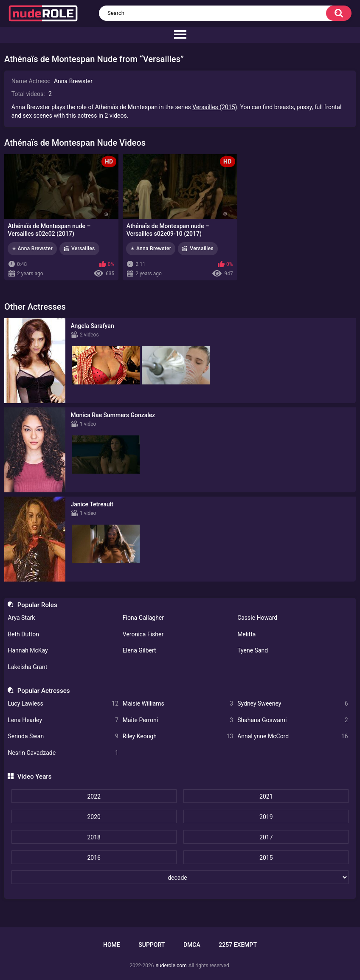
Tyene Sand (253, 650)
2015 (266, 858)
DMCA (192, 945)
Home (112, 945)
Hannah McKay (28, 650)
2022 (94, 796)
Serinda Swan (63, 736)
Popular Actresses (44, 691)
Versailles (83, 249)
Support (152, 945)
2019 (266, 817)
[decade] (180, 877)
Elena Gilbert (139, 650)
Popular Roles (37, 605)
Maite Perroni (178, 720)
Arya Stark (21, 618)
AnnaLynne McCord (292, 736)
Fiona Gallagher (143, 618)
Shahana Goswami (292, 720)
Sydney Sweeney (292, 704)
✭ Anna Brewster (32, 249)
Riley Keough (178, 736)
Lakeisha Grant (27, 667)
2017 (266, 837)
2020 (94, 817)
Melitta (246, 634)
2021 (266, 796)
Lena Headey (63, 720)
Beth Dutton (23, 634)
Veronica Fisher (143, 634)
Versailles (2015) (215, 107)
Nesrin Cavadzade (63, 753)
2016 (94, 858)
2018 (94, 837)
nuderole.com (171, 966)
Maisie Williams (178, 704)
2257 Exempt (238, 945)
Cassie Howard (257, 618)
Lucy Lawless (63, 704)
